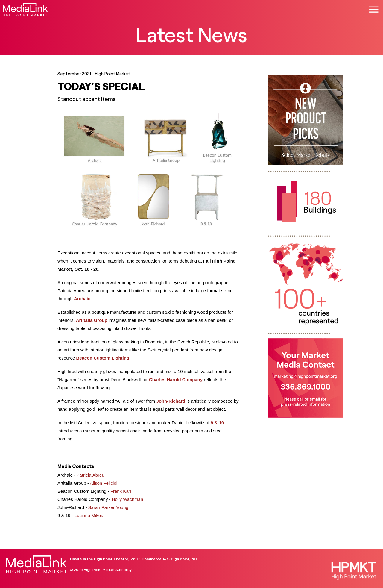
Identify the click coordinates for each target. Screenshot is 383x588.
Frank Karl (121, 491)
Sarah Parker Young (108, 507)
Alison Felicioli (104, 483)
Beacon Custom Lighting (103, 358)
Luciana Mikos (89, 515)
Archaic (82, 299)
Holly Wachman (127, 499)
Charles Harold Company (176, 379)
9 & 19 (217, 423)
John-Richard (171, 401)
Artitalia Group (92, 320)
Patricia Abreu (90, 475)
